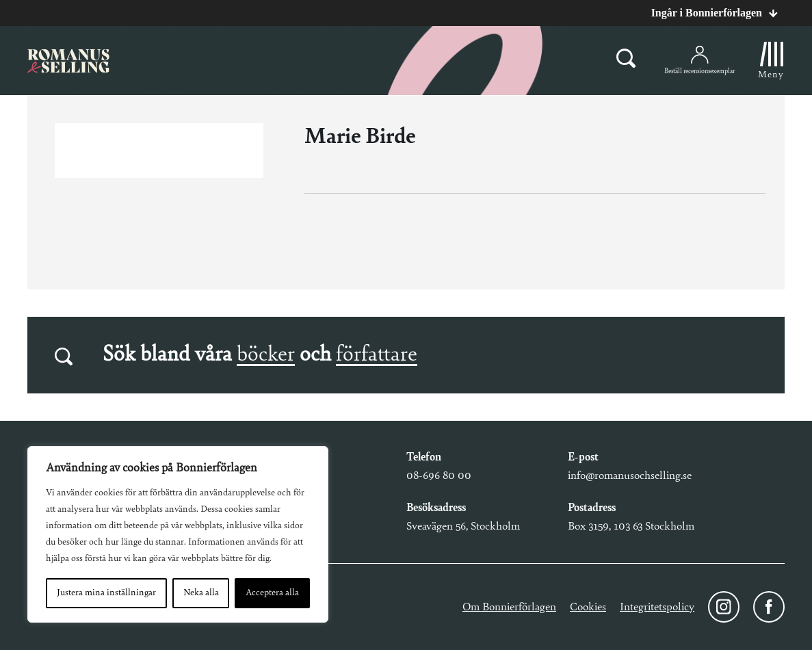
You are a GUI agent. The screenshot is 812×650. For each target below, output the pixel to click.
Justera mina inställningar (106, 593)
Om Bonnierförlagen (509, 607)
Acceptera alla (272, 593)
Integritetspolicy (657, 607)
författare (377, 355)
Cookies (588, 607)
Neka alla (201, 593)
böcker (266, 355)
